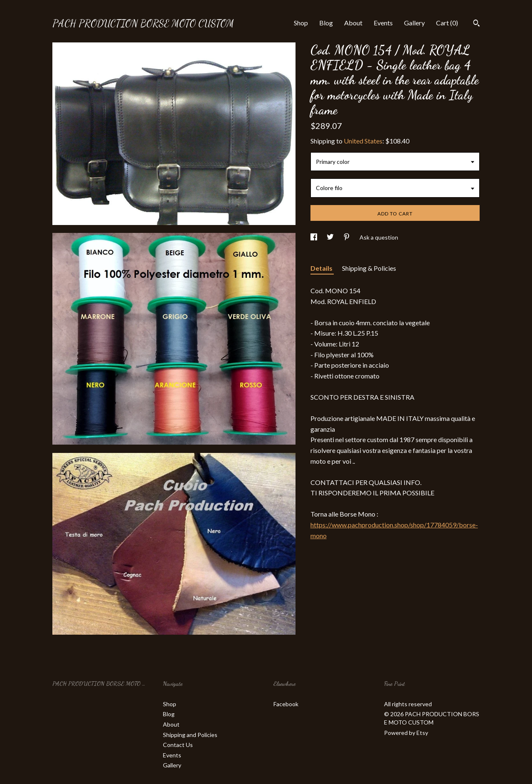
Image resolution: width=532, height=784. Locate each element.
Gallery (414, 23)
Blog (326, 23)
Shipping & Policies (369, 268)
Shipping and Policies (190, 735)
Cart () (447, 23)
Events (383, 23)
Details (322, 268)
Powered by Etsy (406, 733)
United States (363, 141)
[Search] (477, 24)
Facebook (286, 704)
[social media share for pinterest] (347, 237)
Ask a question (379, 237)
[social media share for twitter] (331, 237)
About (353, 23)
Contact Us (178, 745)
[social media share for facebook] (314, 237)
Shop (301, 23)
